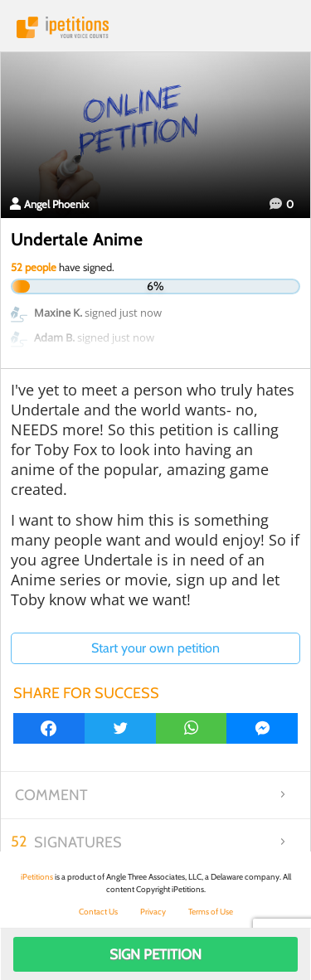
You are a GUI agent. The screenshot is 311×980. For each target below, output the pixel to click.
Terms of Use (211, 912)
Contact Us (98, 912)
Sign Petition (155, 954)
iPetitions (155, 27)
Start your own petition (155, 648)
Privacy (153, 912)
